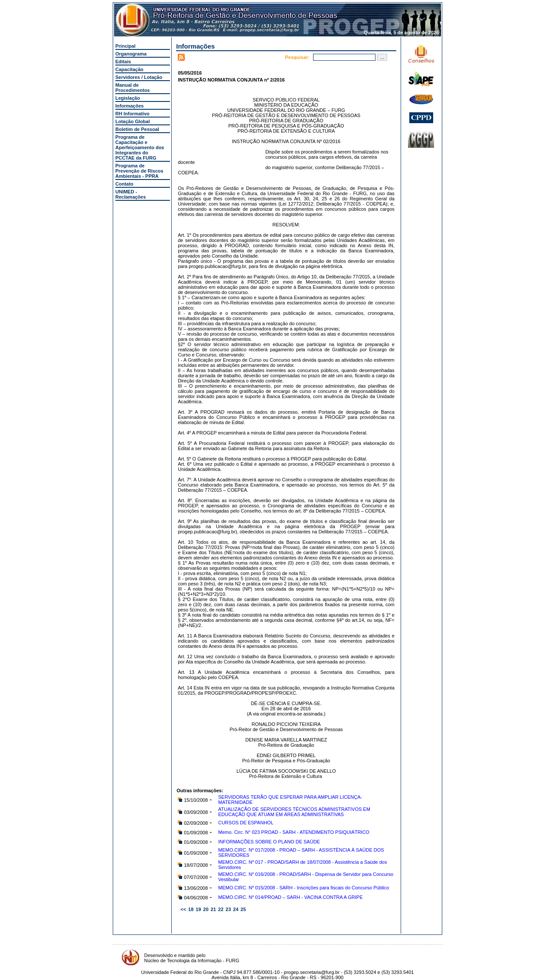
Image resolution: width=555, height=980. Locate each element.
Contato (124, 184)
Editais (123, 62)
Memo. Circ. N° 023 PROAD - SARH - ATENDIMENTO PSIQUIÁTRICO (294, 832)
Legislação (128, 98)
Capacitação (129, 69)
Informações (129, 106)
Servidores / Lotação (139, 77)
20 (206, 909)
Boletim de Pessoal (137, 129)
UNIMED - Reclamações (131, 194)
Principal (125, 46)
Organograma (131, 54)
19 (198, 909)
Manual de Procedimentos (132, 88)
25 (243, 909)
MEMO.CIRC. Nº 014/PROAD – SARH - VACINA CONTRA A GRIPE (290, 897)
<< (183, 909)
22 (221, 909)
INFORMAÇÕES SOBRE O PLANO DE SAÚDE (269, 842)
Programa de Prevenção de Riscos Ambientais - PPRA (139, 171)
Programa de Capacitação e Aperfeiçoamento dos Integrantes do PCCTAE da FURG (140, 147)
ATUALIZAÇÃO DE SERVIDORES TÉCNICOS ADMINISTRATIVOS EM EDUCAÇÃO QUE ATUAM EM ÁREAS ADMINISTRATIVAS (294, 812)
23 (228, 909)
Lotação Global (132, 121)
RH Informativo (132, 114)
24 (236, 909)
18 (191, 909)
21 (213, 909)
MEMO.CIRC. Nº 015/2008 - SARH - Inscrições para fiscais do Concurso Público (304, 888)
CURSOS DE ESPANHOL (246, 823)
